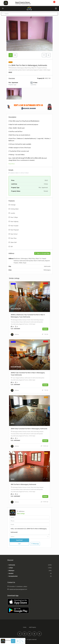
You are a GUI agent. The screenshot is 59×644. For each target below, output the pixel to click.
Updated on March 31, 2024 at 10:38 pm (19, 173)
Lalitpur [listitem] (10, 568)
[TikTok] (39, 634)
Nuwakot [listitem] (10, 573)
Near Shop (13, 238)
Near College (14, 217)
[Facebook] (20, 634)
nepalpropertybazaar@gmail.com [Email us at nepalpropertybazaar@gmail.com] (18, 589)
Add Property (32, 627)
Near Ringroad (15, 230)
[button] (44, 55)
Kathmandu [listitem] (11, 565)
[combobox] (29, 537)
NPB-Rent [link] (17, 334)
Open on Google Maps (42, 253)
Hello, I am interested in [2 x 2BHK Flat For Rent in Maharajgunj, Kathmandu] (29, 531)
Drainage (13, 205)
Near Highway (14, 222)
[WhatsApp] (34, 634)
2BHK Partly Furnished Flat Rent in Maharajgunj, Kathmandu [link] (29, 429)
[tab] (11, 55)
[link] (29, 297)
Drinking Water (15, 209)
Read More (12, 164)
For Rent (46, 283)
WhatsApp (35, 544)
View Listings (21, 514)
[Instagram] (25, 634)
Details (45, 329)
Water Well (14, 242)
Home (25, 627)
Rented (11, 62)
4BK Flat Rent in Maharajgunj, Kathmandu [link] (23, 484)
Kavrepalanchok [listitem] (12, 576)
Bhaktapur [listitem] (11, 571)
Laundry (13, 213)
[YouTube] (29, 634)
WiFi (12, 247)
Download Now (42, 3)
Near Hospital (14, 226)
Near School (14, 234)
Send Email (19, 540)
